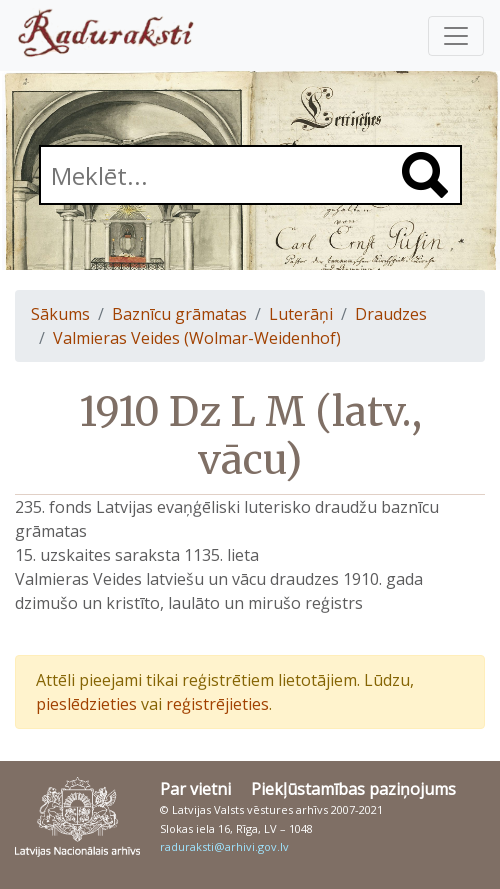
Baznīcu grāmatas (179, 314)
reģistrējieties (217, 704)
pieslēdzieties (86, 704)
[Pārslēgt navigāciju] (456, 36)
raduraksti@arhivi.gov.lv (224, 846)
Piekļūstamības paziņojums (353, 789)
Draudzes (391, 314)
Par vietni (195, 789)
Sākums (60, 314)
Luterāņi (301, 314)
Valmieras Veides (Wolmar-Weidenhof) (197, 338)
